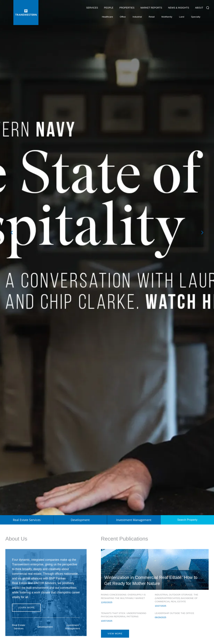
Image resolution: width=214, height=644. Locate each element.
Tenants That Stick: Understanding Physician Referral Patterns (124, 615)
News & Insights (179, 8)
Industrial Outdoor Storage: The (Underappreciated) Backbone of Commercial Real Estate (177, 598)
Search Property (187, 520)
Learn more (26, 608)
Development (45, 627)
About (199, 8)
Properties (127, 8)
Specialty (196, 18)
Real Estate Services (19, 627)
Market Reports (151, 8)
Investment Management (73, 627)
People (109, 8)
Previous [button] (12, 232)
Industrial (137, 18)
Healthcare (107, 18)
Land (182, 17)
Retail (152, 18)
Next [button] (202, 232)
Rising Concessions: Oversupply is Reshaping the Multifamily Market (123, 596)
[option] (107, 258)
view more (115, 634)
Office (123, 18)
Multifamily (167, 18)
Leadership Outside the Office (175, 613)
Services (92, 8)
